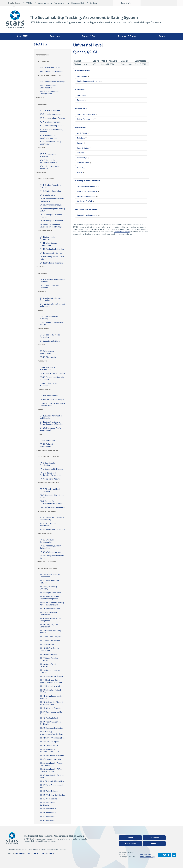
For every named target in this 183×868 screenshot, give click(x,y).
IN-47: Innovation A (48, 809)
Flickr (174, 855)
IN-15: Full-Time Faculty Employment (49, 649)
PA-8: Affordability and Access (53, 507)
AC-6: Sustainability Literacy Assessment (51, 131)
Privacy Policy (48, 853)
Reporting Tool (127, 3)
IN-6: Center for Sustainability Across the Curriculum (52, 604)
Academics (40, 98)
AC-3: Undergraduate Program (53, 118)
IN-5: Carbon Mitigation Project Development (50, 598)
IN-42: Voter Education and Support (51, 786)
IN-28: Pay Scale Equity (50, 718)
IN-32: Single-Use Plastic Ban (52, 738)
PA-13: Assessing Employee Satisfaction (52, 547)
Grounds (41, 345)
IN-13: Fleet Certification (50, 641)
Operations (41, 267)
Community (60, 3)
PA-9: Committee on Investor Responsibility (52, 519)
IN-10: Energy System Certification (49, 626)
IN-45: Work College (48, 799)
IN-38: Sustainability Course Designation (51, 764)
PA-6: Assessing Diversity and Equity (52, 496)
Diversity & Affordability (48, 483)
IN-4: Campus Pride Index (50, 593)
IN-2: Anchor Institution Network (49, 582)
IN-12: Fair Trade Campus (50, 637)
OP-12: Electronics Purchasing (52, 373)
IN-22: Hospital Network (50, 686)
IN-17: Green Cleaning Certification (49, 659)
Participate (55, 36)
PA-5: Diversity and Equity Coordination (51, 490)
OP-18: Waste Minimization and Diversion (51, 417)
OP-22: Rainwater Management (47, 445)
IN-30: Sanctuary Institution (51, 728)
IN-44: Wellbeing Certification (52, 795)
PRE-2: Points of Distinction (51, 72)
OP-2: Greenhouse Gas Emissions (49, 287)
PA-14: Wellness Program (51, 552)
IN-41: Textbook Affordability (52, 781)
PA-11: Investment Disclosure (52, 530)
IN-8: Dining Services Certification (48, 614)
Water (40, 434)
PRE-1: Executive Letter (50, 68)
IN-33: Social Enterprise (50, 742)
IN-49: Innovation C (48, 816)
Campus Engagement (46, 179)
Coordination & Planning (48, 457)
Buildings (42, 292)
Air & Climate (43, 273)
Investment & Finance (47, 511)
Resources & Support (128, 36)
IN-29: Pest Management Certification (50, 723)
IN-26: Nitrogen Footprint (50, 708)
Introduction (44, 61)
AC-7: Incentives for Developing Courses (48, 137)
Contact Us (20, 853)
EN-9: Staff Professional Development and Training (51, 226)
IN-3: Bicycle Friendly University (48, 588)
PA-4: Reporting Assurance (51, 479)
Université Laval (88, 45)
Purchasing (43, 361)
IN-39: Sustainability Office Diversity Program (51, 770)
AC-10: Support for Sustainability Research (49, 161)
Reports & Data (89, 36)
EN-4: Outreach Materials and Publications (52, 200)
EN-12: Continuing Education (52, 249)
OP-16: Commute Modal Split (52, 400)
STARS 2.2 (41, 44)
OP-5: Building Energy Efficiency (49, 318)
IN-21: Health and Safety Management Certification (51, 681)
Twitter (165, 855)
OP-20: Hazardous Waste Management (50, 429)
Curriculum (43, 104)
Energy (41, 310)
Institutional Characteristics (51, 75)
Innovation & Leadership (46, 562)
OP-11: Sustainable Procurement (48, 368)
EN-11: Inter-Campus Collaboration (48, 244)
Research (42, 148)
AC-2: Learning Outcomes (50, 114)
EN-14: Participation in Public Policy (52, 258)
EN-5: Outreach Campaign (51, 205)
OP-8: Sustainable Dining (50, 341)
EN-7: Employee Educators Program (51, 216)
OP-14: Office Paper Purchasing (48, 384)
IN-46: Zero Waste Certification (48, 804)
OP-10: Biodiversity (48, 357)
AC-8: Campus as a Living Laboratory (50, 143)
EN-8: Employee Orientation (51, 221)
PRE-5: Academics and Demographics (49, 93)
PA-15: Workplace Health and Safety (52, 557)
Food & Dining (43, 329)
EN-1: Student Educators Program (50, 186)
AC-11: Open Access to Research (49, 167)
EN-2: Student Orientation (50, 191)
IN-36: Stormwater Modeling (52, 755)
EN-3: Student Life (47, 195)
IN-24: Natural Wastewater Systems (51, 697)
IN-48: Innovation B (48, 813)
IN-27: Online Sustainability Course (51, 713)
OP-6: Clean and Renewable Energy (51, 323)
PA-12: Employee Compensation (47, 541)
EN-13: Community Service (51, 253)
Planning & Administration (47, 450)
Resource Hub (78, 3)
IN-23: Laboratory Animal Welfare (50, 691)
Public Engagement (46, 231)
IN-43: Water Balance (49, 791)
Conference (43, 3)
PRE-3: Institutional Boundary (52, 82)
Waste (40, 410)
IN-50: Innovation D (48, 820)
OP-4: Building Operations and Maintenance (52, 305)
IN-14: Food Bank (47, 644)
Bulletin (94, 3)
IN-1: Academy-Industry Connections (50, 576)
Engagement (41, 172)
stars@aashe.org (147, 857)
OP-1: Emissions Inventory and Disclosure (52, 281)
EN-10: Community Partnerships (48, 238)
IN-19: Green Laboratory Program (50, 671)
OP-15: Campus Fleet (49, 396)
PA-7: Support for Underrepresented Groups (51, 502)
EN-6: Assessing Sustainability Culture (52, 210)
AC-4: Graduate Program (50, 122)
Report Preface (42, 55)
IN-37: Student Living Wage (51, 759)
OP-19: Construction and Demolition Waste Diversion (51, 423)
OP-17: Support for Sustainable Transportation (53, 404)
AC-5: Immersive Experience (52, 126)
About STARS (23, 36)
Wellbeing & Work (45, 534)
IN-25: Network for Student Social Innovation (51, 703)
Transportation (45, 389)
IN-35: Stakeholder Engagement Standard (49, 750)
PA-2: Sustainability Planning (52, 469)
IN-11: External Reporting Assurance (50, 632)
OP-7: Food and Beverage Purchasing (51, 336)
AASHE (29, 3)
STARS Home (14, 3)
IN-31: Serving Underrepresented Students (52, 733)
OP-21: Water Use (47, 440)
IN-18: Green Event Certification (48, 665)
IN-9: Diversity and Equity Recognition (50, 620)
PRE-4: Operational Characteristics (48, 87)
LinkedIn (169, 855)
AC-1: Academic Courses (50, 110)
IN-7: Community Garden (50, 609)
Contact (163, 36)
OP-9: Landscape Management (47, 352)
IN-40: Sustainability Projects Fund (52, 776)
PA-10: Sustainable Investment (48, 525)
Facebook (160, 855)
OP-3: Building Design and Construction (51, 299)
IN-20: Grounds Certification (51, 676)
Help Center (33, 853)
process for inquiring (122, 232)
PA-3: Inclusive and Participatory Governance (50, 474)
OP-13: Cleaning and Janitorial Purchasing (52, 378)
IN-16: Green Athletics (49, 654)
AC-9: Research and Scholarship (48, 155)
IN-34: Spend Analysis (49, 746)
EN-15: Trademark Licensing (52, 263)
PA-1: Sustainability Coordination (48, 464)
